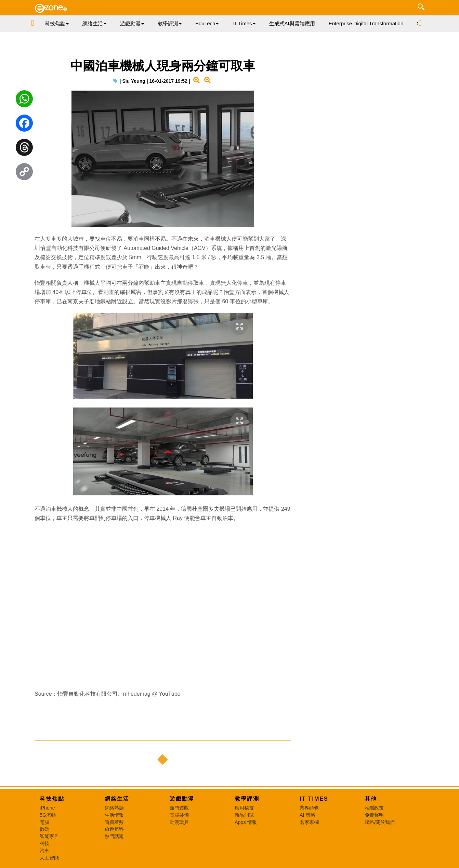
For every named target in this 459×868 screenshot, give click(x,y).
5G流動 (48, 815)
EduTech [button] (207, 23)
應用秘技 (244, 808)
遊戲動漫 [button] (132, 23)
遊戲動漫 (182, 799)
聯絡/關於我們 (380, 822)
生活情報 (114, 815)
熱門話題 (114, 836)
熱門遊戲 (179, 808)
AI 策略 (307, 815)
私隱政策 (374, 808)
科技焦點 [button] (57, 23)
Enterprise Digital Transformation (366, 23)
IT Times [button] (244, 23)
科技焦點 (52, 799)
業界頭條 (309, 808)
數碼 (44, 829)
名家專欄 (309, 822)
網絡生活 (117, 799)
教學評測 (247, 799)
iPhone (47, 808)
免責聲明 (374, 815)
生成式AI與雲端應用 (292, 23)
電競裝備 (179, 815)
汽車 (44, 851)
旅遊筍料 (114, 829)
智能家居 (49, 836)
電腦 (44, 822)
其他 (371, 799)
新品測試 (244, 815)
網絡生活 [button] (94, 23)
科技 (44, 843)
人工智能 (49, 858)
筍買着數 (114, 822)
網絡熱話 (114, 808)
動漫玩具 (179, 822)
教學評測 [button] (170, 23)
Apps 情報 (246, 822)
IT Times (314, 799)
